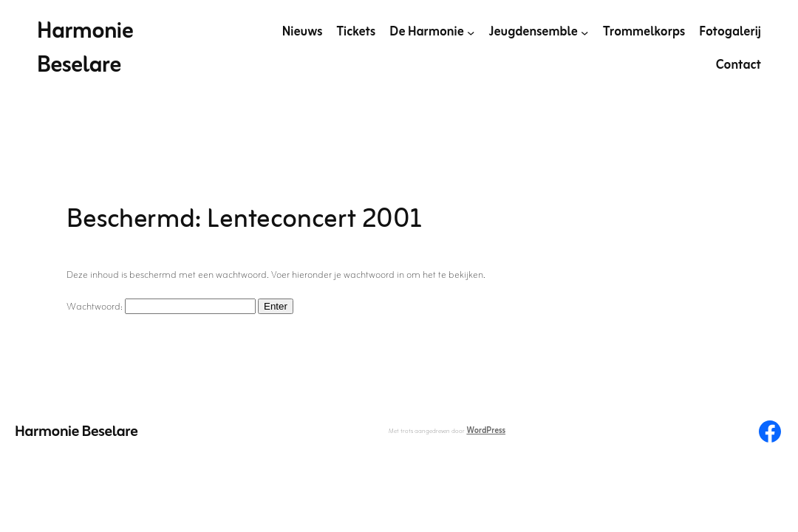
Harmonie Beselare (85, 49)
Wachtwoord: (161, 307)
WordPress (486, 431)
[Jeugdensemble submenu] (584, 33)
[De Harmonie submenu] (471, 33)
